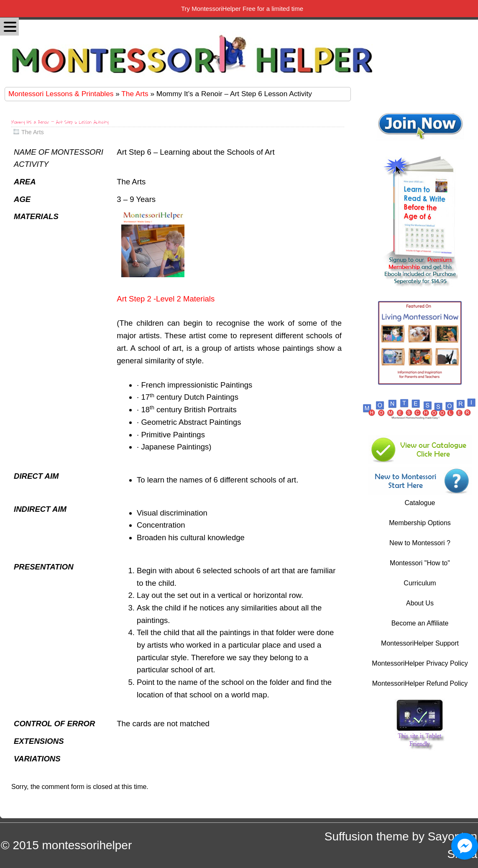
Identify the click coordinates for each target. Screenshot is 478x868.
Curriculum (420, 583)
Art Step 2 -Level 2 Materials (166, 299)
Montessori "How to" (420, 563)
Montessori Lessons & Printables (61, 94)
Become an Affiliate (420, 623)
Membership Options (420, 523)
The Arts (135, 94)
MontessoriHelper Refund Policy (420, 683)
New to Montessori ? (420, 543)
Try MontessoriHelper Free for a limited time (242, 9)
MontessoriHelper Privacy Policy (420, 663)
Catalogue (420, 503)
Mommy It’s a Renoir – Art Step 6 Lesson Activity (60, 122)
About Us (420, 603)
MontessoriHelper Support (420, 643)
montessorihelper (87, 845)
